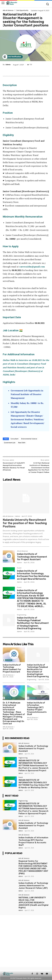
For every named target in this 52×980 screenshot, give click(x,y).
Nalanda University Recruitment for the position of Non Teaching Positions (25, 523)
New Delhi (22, 443)
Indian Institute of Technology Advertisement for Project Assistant (32, 557)
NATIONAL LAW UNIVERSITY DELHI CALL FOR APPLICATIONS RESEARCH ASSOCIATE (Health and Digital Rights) (33, 903)
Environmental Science (29, 439)
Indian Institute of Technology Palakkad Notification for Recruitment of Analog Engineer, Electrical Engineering (33, 623)
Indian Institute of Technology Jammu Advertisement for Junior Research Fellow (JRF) (33, 886)
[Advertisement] (26, 941)
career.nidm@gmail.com (32, 267)
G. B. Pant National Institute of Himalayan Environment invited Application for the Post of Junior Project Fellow (39, 468)
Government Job (10, 443)
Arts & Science (8, 10)
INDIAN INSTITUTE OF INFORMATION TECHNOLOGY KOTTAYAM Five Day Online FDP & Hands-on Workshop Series (34, 784)
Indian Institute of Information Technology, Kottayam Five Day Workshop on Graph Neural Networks (33, 575)
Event (19, 568)
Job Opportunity (22, 10)
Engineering (22, 615)
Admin (8, 65)
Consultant (14, 439)
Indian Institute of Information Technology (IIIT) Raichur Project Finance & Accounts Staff (37, 709)
